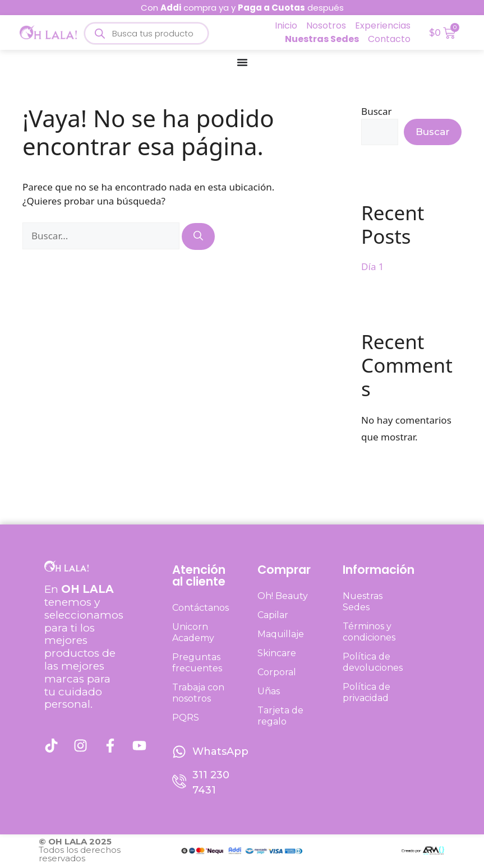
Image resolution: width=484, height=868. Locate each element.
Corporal (277, 672)
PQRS (186, 718)
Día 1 (372, 266)
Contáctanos (200, 608)
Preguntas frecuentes (197, 663)
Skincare (277, 653)
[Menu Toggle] (242, 62)
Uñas (269, 691)
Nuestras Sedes (363, 602)
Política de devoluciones (373, 662)
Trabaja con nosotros (198, 693)
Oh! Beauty (283, 596)
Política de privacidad (367, 692)
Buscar (376, 111)
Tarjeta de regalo (280, 716)
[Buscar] (198, 236)
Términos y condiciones (369, 632)
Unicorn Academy (193, 632)
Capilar (273, 615)
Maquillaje (281, 634)
